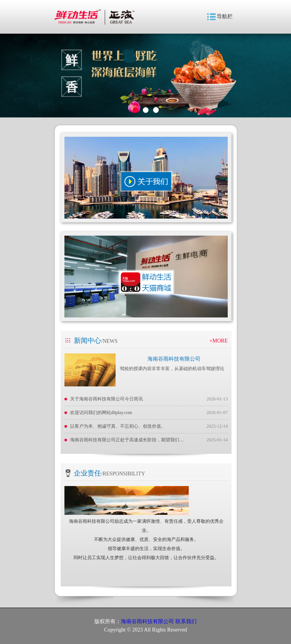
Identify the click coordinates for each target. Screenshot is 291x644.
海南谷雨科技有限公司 (174, 359)
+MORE (219, 341)
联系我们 (186, 621)
